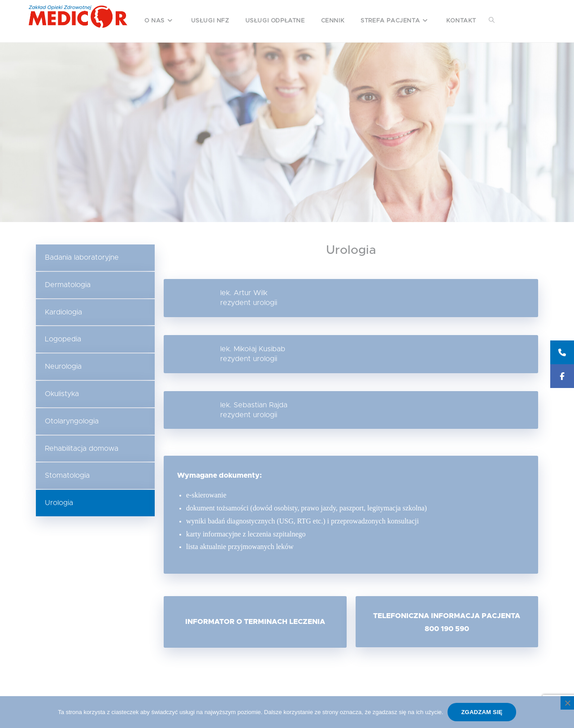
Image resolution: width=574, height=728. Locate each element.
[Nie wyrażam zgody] (567, 703)
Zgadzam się (482, 712)
